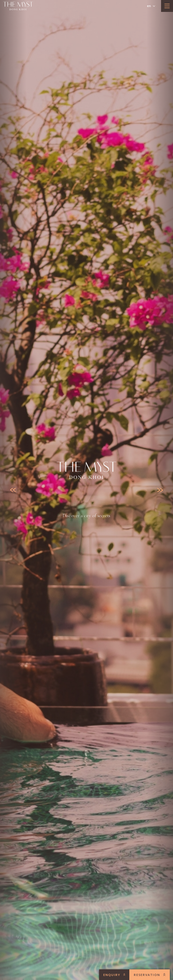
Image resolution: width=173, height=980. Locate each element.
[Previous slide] (13, 490)
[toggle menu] (167, 6)
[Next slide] (160, 490)
